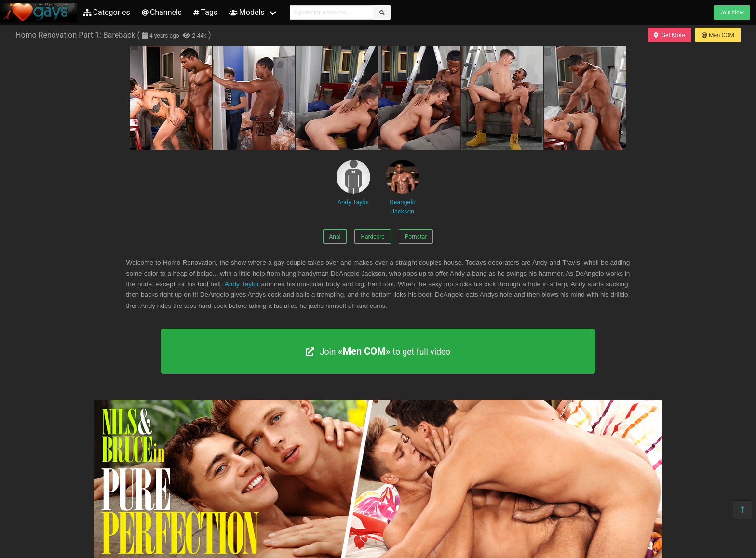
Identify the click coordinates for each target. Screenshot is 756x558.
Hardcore (372, 237)
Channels (162, 12)
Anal (335, 237)
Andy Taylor (353, 183)
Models (247, 12)
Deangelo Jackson (403, 187)
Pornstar (416, 237)
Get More (669, 35)
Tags (205, 12)
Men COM (718, 35)
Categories (107, 12)
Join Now (732, 13)
